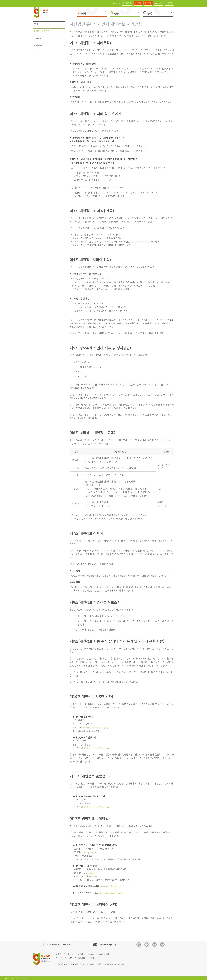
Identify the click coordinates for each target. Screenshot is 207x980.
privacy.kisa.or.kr (91, 852)
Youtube (154, 945)
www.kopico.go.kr (92, 873)
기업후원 (141, 3)
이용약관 (114, 964)
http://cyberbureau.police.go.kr (114, 893)
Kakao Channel (147, 945)
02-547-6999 (87, 727)
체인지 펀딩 (115, 3)
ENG (98, 3)
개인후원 (129, 3)
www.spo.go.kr (121, 886)
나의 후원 (168, 3)
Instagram (139, 945)
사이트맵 (84, 964)
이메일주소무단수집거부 (132, 964)
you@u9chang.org (104, 727)
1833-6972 (94, 876)
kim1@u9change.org (105, 748)
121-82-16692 (91, 954)
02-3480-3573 (107, 886)
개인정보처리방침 (99, 964)
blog (162, 945)
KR (105, 3)
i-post (154, 3)
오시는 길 (72, 964)
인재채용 (61, 964)
